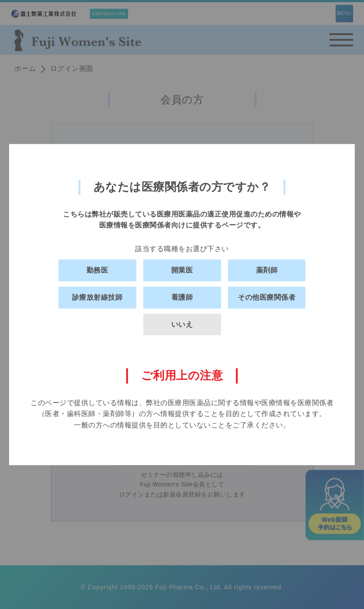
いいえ (182, 324)
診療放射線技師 (97, 297)
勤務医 (97, 271)
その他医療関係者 (267, 297)
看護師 (182, 297)
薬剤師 (267, 271)
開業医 (182, 271)
